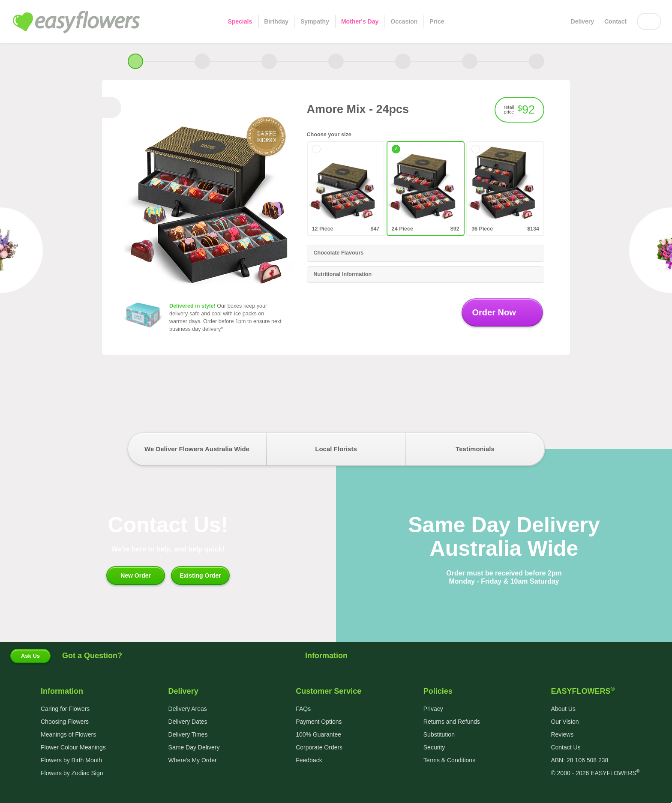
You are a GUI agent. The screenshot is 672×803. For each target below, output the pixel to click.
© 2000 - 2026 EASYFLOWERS (595, 773)
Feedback (309, 760)
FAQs (303, 709)
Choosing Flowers (65, 722)
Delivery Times (188, 734)
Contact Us (565, 747)
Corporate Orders (319, 747)
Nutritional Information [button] (425, 275)
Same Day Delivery (194, 747)
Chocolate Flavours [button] (425, 253)
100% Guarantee (318, 734)
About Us (563, 709)
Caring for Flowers (65, 709)
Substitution (439, 734)
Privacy (433, 709)
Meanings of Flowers (68, 734)
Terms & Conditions (449, 760)
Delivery (582, 21)
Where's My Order (193, 760)
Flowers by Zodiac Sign (72, 773)
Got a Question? (92, 656)
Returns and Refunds (452, 722)
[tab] (426, 253)
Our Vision (565, 722)
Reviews (562, 734)
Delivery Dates (188, 722)
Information (336, 656)
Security (434, 747)
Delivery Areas (188, 709)
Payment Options (319, 722)
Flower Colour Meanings (73, 747)
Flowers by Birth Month (71, 760)
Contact (615, 21)
